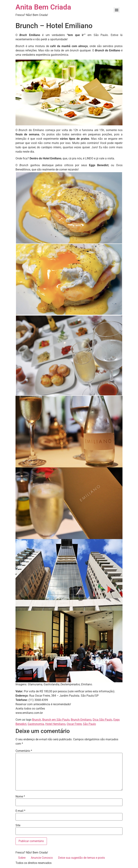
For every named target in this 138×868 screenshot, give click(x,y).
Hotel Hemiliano (55, 724)
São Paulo (89, 724)
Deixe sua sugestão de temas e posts (81, 858)
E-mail (20, 811)
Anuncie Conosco (42, 858)
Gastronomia (36, 724)
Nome (20, 797)
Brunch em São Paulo (56, 720)
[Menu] (117, 10)
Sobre (22, 858)
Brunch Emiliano (81, 720)
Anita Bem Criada (43, 7)
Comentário (24, 751)
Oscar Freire (74, 724)
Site (18, 825)
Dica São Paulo (102, 720)
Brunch (37, 720)
